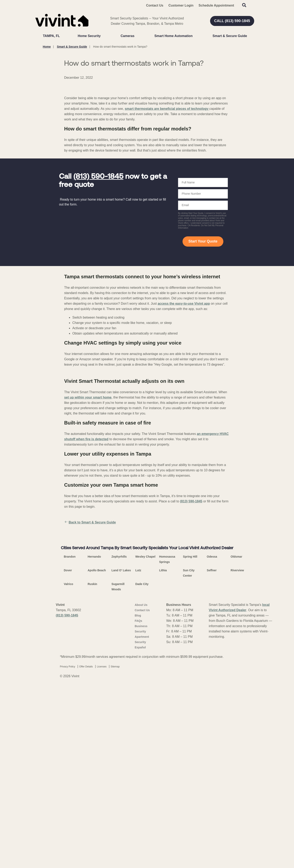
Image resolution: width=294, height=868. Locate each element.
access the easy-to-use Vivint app (184, 392)
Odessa (212, 741)
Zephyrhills (119, 741)
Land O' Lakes (121, 755)
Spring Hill (190, 741)
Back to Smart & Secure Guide (90, 611)
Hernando (94, 741)
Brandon (70, 741)
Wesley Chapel (145, 741)
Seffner (212, 755)
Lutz (138, 755)
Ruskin (92, 769)
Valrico (69, 769)
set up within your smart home (88, 486)
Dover (68, 755)
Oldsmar (237, 741)
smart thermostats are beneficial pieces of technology (167, 198)
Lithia (163, 755)
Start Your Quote (203, 330)
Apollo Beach (97, 755)
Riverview (237, 755)
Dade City (142, 769)
